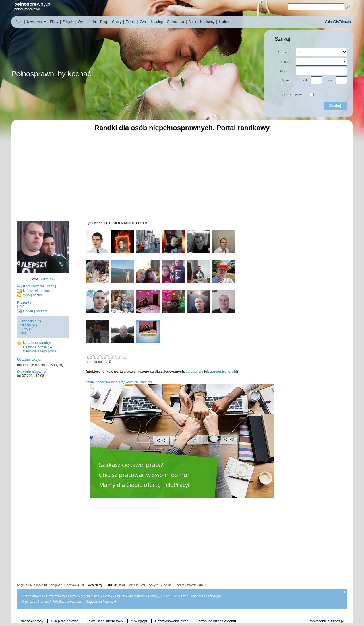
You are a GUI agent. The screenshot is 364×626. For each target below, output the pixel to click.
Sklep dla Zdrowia (65, 621)
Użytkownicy (56, 596)
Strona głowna (32, 596)
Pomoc (43, 602)
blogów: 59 (57, 585)
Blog (23, 333)
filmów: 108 (41, 585)
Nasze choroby (32, 621)
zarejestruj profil (223, 372)
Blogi (97, 596)
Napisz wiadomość (37, 291)
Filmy (24, 329)
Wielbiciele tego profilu (40, 351)
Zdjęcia (25, 325)
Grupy (108, 596)
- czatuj (40, 286)
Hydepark (196, 596)
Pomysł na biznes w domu (216, 621)
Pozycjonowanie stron (172, 621)
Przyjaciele (28, 321)
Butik (165, 596)
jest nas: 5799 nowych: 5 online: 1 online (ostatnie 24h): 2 (167, 585)
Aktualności (136, 596)
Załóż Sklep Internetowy (105, 621)
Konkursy (179, 596)
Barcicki (48, 279)
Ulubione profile (35, 347)
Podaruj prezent (32, 311)
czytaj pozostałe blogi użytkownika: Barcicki (119, 382)
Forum (120, 596)
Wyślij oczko (32, 295)
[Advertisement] (182, 176)
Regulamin (93, 602)
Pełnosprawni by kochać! (52, 74)
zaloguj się (194, 372)
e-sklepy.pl (139, 621)
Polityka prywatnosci (67, 602)
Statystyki (213, 596)
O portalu (28, 602)
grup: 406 (120, 585)
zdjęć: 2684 (24, 585)
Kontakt (110, 602)
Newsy (153, 596)
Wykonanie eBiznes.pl (327, 621)
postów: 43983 (76, 585)
